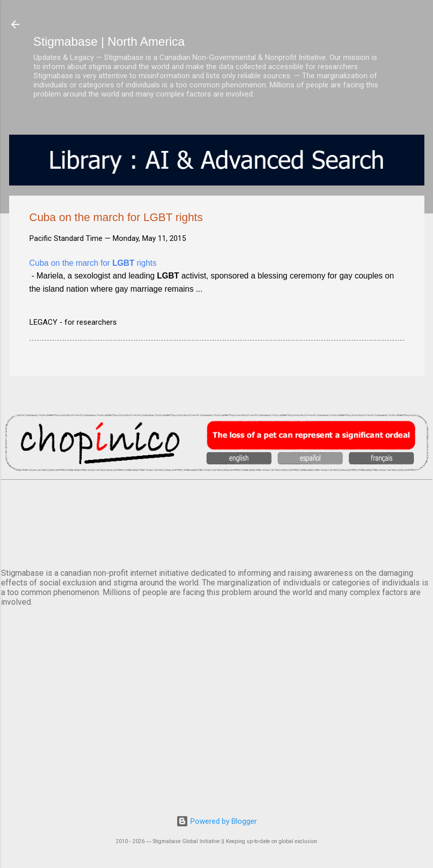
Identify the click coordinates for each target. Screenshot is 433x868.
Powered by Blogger (216, 821)
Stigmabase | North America (109, 41)
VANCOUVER (217, 522)
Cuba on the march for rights (93, 263)
